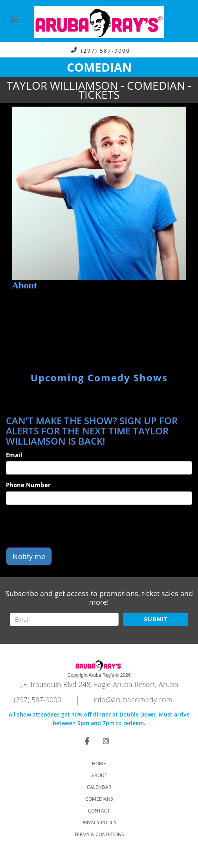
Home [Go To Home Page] (99, 764)
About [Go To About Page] (99, 775)
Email (14, 455)
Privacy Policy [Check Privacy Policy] (99, 823)
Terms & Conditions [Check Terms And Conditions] (99, 834)
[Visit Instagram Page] (106, 741)
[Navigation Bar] (14, 19)
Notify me (29, 556)
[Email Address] (64, 619)
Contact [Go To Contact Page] (99, 811)
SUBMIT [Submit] (156, 619)
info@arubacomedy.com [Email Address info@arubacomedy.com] (133, 700)
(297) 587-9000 (105, 50)
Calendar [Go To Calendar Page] (99, 787)
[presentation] (66, 526)
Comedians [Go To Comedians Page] (99, 799)
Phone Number (28, 485)
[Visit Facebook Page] (87, 741)
